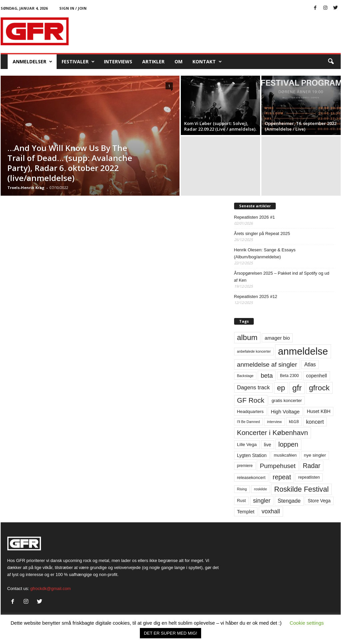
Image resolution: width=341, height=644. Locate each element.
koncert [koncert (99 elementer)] (315, 422)
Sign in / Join (73, 8)
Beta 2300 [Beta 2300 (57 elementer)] (290, 376)
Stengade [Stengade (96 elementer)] (289, 501)
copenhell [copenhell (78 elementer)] (317, 376)
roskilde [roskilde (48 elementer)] (261, 489)
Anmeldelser (32, 62)
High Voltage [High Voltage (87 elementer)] (285, 411)
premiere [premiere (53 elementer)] (245, 466)
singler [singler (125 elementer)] (262, 501)
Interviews (118, 61)
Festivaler (78, 62)
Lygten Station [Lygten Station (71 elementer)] (252, 455)
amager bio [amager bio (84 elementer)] (277, 338)
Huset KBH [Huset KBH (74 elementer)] (319, 411)
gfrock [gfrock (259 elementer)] (319, 388)
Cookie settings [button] (307, 623)
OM (178, 61)
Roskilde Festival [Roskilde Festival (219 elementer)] (301, 489)
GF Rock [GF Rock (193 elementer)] (251, 400)
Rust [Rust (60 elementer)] (242, 500)
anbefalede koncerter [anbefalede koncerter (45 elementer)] (254, 351)
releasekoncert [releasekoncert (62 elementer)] (251, 477)
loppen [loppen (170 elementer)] (288, 444)
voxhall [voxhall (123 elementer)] (271, 511)
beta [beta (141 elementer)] (267, 375)
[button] (331, 62)
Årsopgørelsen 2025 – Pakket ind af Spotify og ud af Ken (282, 277)
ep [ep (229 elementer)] (281, 388)
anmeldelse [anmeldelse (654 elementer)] (303, 351)
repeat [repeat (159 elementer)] (282, 477)
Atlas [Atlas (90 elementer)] (310, 364)
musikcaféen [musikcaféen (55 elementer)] (285, 455)
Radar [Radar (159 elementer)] (312, 466)
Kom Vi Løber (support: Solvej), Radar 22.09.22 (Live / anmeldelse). (220, 126)
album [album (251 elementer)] (247, 337)
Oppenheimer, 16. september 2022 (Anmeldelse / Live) (301, 126)
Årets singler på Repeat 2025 (262, 233)
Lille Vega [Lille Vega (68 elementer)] (247, 444)
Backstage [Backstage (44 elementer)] (245, 376)
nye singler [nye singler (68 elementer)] (315, 455)
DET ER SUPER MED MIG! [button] (170, 633)
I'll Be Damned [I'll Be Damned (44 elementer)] (249, 422)
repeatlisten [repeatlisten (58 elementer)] (309, 477)
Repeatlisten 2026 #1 (255, 217)
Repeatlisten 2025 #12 (256, 296)
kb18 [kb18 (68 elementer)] (294, 421)
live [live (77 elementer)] (268, 445)
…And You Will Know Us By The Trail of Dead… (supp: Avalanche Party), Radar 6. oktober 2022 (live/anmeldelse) (70, 163)
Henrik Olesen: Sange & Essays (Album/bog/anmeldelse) (265, 253)
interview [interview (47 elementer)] (274, 422)
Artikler (153, 61)
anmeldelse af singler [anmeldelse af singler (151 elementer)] (267, 364)
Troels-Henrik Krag (26, 187)
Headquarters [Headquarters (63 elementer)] (250, 411)
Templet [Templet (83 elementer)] (246, 511)
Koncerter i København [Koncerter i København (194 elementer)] (273, 432)
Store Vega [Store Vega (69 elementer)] (319, 501)
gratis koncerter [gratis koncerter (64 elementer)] (287, 400)
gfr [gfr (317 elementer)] (297, 388)
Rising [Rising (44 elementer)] (242, 489)
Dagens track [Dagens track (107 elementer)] (254, 387)
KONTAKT (207, 62)
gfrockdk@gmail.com (51, 588)
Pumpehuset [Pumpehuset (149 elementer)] (278, 466)
